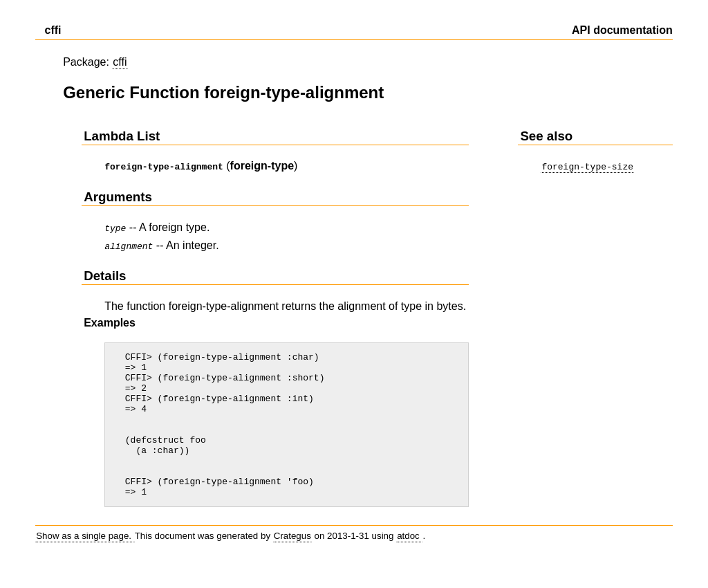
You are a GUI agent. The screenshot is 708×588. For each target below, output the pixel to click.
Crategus (292, 561)
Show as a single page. (85, 561)
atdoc (409, 561)
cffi (120, 62)
